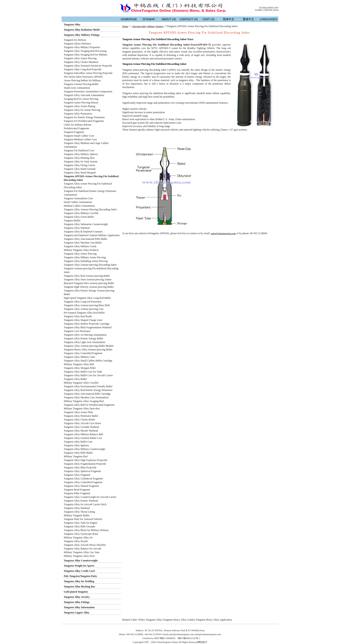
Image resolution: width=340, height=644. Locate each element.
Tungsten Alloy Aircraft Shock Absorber (85, 545)
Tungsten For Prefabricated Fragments (84, 121)
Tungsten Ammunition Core (78, 198)
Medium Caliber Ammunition (79, 206)
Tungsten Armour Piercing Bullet (81, 84)
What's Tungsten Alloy (150, 620)
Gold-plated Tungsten (76, 592)
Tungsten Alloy (72, 25)
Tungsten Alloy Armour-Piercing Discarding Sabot (90, 209)
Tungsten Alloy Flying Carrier (79, 165)
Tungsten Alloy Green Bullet (79, 217)
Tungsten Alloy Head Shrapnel (80, 173)
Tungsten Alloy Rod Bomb (78, 316)
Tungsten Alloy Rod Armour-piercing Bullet (87, 276)
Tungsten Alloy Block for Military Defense (86, 530)
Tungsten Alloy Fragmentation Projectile (85, 464)
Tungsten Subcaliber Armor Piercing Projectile (88, 73)
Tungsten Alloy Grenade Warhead (81, 427)
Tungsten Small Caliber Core (79, 136)
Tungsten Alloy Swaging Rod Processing (85, 51)
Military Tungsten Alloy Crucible (81, 383)
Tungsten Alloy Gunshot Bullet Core (83, 438)
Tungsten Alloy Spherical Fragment (82, 471)
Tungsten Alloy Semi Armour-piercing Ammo (88, 280)
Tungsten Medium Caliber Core (80, 139)
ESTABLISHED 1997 (269, 8)
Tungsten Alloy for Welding (79, 581)
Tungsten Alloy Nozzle (76, 541)
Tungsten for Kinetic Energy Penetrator (84, 117)
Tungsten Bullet (72, 221)
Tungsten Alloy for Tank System (81, 162)
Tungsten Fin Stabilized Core (79, 150)
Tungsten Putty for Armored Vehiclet (83, 519)
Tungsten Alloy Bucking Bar (79, 587)
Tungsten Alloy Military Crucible (81, 213)
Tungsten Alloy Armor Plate (78, 412)
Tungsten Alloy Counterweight (81, 561)
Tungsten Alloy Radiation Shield (82, 30)
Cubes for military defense (78, 125)
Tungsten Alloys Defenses (77, 44)
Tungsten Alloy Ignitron (76, 445)
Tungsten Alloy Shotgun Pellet (80, 368)
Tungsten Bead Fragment (77, 490)
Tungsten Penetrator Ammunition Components (88, 92)
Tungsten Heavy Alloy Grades (179, 620)
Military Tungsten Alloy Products (81, 250)
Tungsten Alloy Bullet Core (78, 442)
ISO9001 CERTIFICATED (267, 10)
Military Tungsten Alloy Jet (78, 538)
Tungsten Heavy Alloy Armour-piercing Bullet (88, 350)
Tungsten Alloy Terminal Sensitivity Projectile (88, 66)
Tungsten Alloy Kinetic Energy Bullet (83, 338)
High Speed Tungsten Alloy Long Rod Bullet (87, 298)
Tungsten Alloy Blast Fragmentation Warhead (88, 327)
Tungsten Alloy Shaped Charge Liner (83, 320)
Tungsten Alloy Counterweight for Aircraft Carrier (90, 497)
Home (125, 26)
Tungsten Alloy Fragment (77, 475)
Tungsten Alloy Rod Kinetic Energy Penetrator (88, 390)
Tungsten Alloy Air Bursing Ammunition (85, 335)
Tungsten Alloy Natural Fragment (81, 486)
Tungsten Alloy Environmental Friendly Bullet (88, 386)
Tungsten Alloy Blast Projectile (80, 467)
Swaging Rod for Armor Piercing (81, 99)
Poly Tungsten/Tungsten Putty (80, 576)
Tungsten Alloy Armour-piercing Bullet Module (89, 346)
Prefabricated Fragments (77, 128)
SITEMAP (149, 19)
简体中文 (229, 19)
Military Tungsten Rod (76, 456)
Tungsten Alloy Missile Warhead (81, 431)
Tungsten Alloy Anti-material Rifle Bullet (85, 239)
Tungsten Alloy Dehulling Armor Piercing (86, 261)
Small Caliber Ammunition (78, 202)
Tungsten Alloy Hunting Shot (79, 158)
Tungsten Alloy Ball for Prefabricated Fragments (89, 405)
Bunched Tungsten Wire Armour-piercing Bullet (89, 283)
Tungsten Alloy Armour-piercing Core (84, 309)
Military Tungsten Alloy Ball (79, 364)
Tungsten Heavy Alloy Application (214, 620)
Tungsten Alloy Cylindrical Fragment (83, 479)
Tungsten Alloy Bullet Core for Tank (83, 372)
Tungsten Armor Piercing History (81, 103)
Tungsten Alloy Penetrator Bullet (81, 416)
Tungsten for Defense (75, 40)
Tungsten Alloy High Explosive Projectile (86, 460)
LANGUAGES (269, 19)
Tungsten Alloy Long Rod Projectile (83, 69)
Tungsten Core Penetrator (77, 331)
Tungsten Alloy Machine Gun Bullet (83, 243)
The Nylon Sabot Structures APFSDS (83, 77)
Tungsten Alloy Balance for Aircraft (83, 549)
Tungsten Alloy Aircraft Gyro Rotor (82, 423)
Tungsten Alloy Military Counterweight (84, 449)
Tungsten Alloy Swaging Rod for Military (86, 55)
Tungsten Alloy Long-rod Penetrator (83, 302)
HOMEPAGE (129, 19)
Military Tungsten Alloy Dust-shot (82, 409)
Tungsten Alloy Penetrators (78, 114)
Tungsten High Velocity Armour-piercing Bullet (89, 287)
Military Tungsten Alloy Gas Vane (82, 552)
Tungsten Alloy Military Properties (82, 47)
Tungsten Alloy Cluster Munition (81, 62)
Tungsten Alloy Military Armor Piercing (85, 257)
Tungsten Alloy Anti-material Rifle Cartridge (87, 394)
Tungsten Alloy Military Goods (80, 246)
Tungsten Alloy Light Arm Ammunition (84, 342)
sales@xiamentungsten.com (208, 634)
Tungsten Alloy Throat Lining (79, 512)
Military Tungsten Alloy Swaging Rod (84, 401)
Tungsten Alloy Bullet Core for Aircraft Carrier (88, 375)
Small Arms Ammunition (77, 88)
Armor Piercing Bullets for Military (82, 80)
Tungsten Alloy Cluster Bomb (79, 420)
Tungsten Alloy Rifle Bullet (78, 453)
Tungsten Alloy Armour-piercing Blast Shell (87, 305)
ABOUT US (169, 19)
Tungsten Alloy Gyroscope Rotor (81, 534)
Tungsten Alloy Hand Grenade (80, 169)
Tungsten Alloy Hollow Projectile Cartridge (87, 324)
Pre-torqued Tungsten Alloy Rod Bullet (84, 313)
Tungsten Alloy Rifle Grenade (79, 526)
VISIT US (209, 19)
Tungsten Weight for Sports (79, 566)
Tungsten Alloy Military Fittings (82, 35)
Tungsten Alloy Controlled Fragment (83, 353)
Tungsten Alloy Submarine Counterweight (86, 224)
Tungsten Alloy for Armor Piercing (82, 110)
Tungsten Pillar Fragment (77, 493)
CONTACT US (189, 19)
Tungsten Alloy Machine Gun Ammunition (86, 397)
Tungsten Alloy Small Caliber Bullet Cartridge (88, 361)
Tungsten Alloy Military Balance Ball (83, 434)
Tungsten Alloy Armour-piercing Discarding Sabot (90, 265)
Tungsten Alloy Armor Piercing (80, 58)
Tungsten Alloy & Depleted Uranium (83, 232)
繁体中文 (248, 19)
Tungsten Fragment (74, 132)
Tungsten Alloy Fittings (77, 602)
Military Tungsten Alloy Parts (79, 556)
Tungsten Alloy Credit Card (79, 571)
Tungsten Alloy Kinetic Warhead (81, 501)
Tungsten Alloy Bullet (75, 379)
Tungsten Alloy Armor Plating (79, 106)
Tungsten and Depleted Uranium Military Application (92, 235)
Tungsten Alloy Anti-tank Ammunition (84, 95)
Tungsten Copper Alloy (77, 613)
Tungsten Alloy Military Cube (79, 357)
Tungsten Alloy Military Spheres (81, 154)
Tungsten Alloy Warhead (77, 228)
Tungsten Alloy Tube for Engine (81, 523)
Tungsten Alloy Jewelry (77, 597)
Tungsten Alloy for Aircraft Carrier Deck (85, 504)
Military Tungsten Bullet (77, 515)
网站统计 (203, 642)
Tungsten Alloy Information (79, 607)
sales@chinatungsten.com (223, 233)
